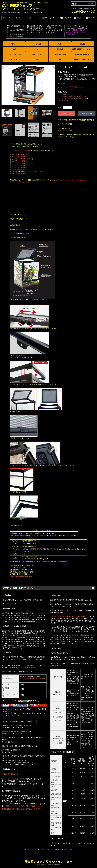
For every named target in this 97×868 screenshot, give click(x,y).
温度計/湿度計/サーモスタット (83, 49)
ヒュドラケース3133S (19, 165)
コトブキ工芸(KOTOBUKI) (75, 87)
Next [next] (53, 67)
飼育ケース (37, 541)
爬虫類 (34, 549)
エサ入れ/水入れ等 (14, 54)
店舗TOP (43, 18)
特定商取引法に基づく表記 (64, 849)
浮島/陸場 (60, 49)
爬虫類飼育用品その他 (83, 54)
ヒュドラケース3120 (18, 161)
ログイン (90, 18)
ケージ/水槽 (37, 44)
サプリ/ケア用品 (14, 60)
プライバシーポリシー (45, 849)
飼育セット (14, 44)
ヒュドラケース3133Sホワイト (22, 163)
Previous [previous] (2, 67)
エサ (37, 60)
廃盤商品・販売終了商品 (83, 60)
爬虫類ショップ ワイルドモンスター (48, 861)
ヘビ (33, 533)
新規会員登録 (66, 18)
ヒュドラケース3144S (19, 169)
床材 (14, 49)
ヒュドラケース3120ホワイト (22, 159)
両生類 (40, 549)
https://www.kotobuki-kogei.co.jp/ (21, 576)
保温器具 (83, 44)
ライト (21, 357)
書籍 (60, 60)
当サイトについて (30, 849)
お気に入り (79, 18)
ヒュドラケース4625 (18, 174)
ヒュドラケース (64, 100)
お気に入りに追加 (87, 113)
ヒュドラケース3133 (18, 167)
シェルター (37, 49)
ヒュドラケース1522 (18, 157)
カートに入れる (67, 113)
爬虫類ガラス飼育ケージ (78, 96)
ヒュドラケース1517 (18, 155)
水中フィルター (37, 54)
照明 (60, 44)
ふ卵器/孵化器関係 (60, 54)
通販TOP (54, 18)
